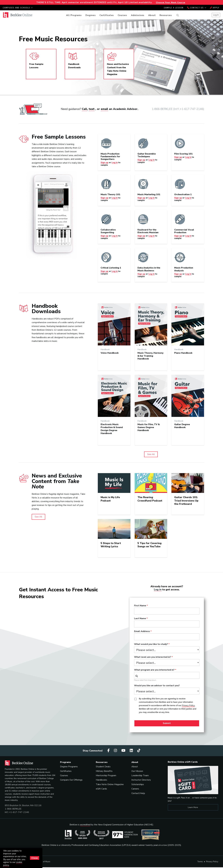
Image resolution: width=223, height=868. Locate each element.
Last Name (140, 619)
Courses (122, 15)
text (92, 109)
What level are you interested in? (153, 657)
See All (151, 454)
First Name (140, 606)
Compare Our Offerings (71, 780)
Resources (166, 15)
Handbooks (101, 780)
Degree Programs (69, 767)
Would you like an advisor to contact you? (157, 686)
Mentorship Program (106, 775)
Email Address (142, 631)
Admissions (138, 15)
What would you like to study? (151, 644)
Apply (215, 8)
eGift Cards (101, 789)
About (152, 15)
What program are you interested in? (154, 670)
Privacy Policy (212, 862)
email (104, 109)
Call (85, 109)
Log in (158, 589)
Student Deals (103, 767)
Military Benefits (104, 771)
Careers (135, 789)
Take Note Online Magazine (110, 784)
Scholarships (138, 784)
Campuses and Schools (18, 8)
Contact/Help (138, 793)
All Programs (74, 15)
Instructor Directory (141, 780)
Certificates (107, 15)
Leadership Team (140, 775)
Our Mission (137, 771)
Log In (216, 15)
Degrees (91, 15)
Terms (200, 862)
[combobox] (167, 675)
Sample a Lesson (174, 8)
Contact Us (197, 8)
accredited (85, 825)
